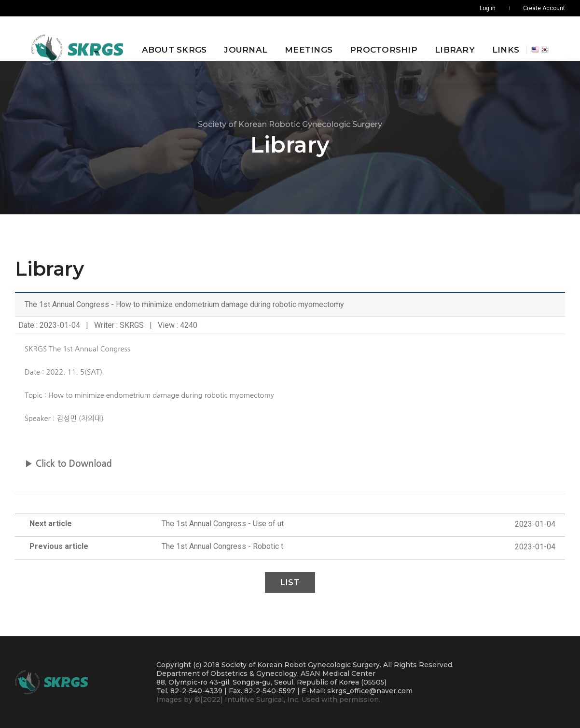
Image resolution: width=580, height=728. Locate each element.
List (290, 582)
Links (499, 39)
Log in (488, 8)
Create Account (544, 8)
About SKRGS (168, 39)
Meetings (302, 39)
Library (449, 39)
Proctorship (377, 39)
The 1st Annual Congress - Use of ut (223, 524)
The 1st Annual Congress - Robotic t (222, 546)
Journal (239, 39)
